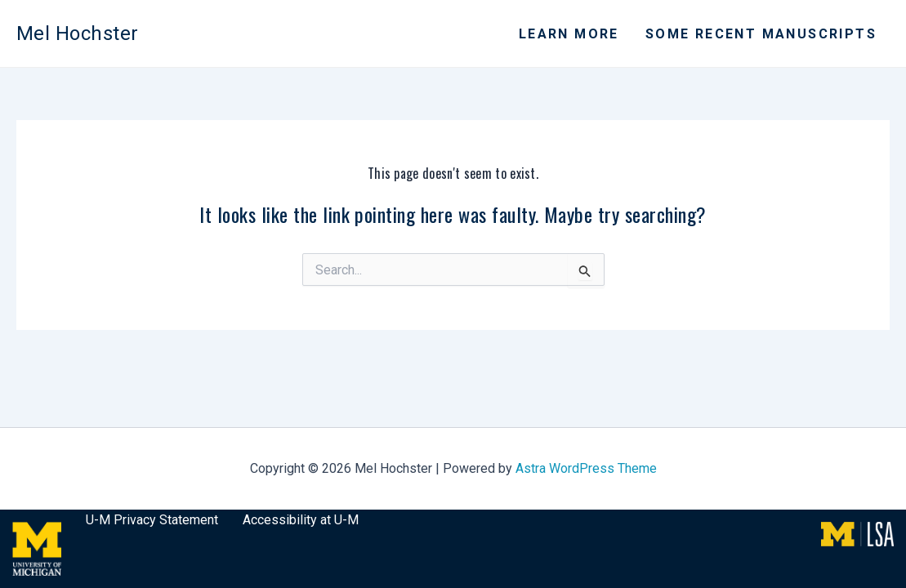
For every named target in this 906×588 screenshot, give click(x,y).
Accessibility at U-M (301, 520)
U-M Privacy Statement (152, 520)
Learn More (569, 34)
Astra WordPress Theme (586, 468)
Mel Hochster (78, 33)
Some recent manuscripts (761, 34)
